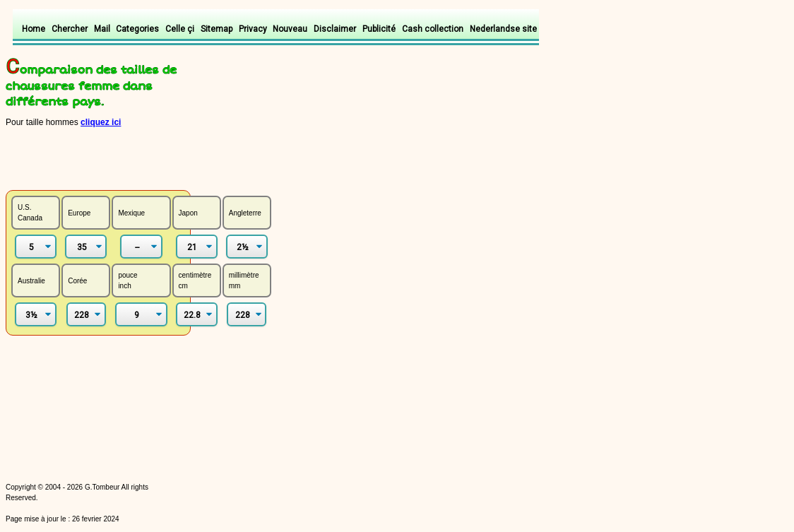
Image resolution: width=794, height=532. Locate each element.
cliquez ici (101, 122)
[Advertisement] (173, 158)
